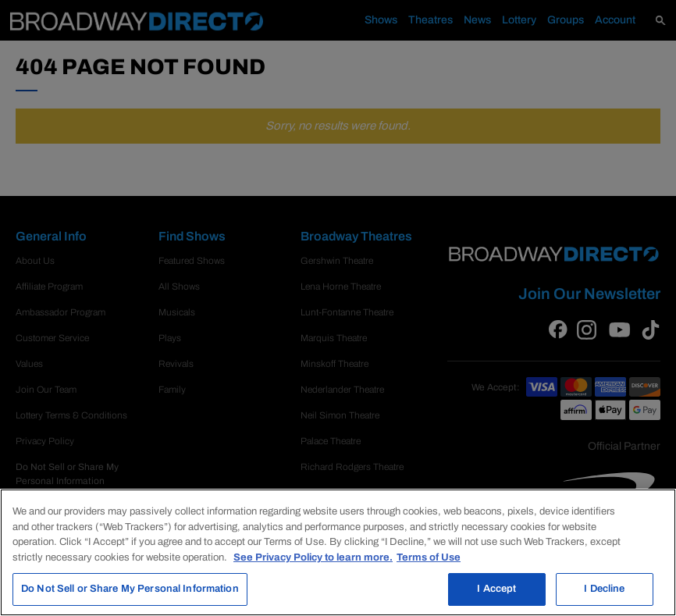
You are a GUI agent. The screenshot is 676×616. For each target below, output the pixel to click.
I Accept (496, 589)
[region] (338, 552)
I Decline (604, 589)
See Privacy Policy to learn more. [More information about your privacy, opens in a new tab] (313, 557)
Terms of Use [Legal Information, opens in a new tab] (429, 557)
